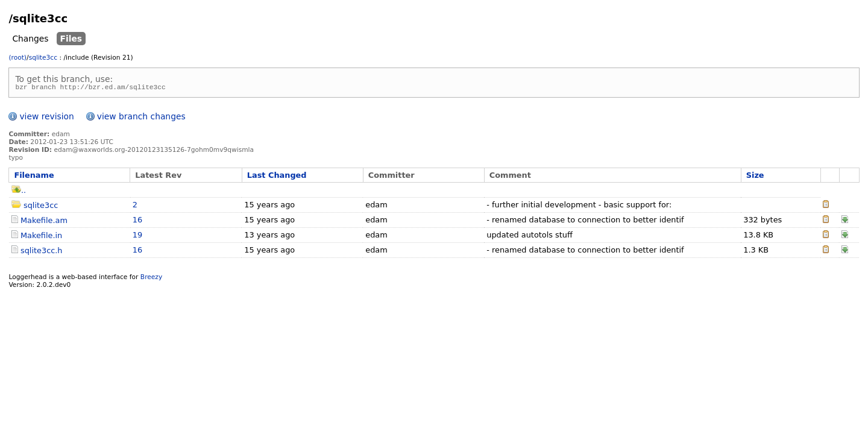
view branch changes (141, 118)
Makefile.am (44, 222)
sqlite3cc (43, 58)
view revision (46, 118)
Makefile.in (41, 237)
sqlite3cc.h (42, 252)
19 (137, 237)
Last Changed (277, 177)
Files (71, 39)
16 (137, 222)
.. (19, 192)
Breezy (151, 279)
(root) (17, 58)
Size (755, 177)
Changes (30, 39)
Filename (34, 177)
